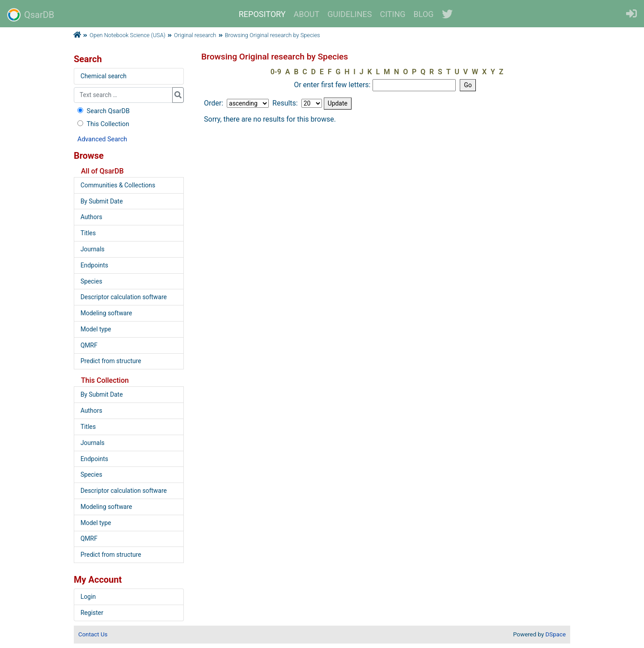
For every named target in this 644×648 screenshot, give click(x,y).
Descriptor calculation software (124, 297)
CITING (393, 14)
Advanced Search (102, 139)
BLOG (424, 14)
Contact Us (93, 634)
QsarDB (31, 15)
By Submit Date (102, 201)
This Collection (102, 124)
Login (88, 597)
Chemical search (104, 76)
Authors (91, 217)
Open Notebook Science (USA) (127, 35)
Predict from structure (111, 361)
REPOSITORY (262, 14)
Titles (88, 233)
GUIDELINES (350, 14)
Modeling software (106, 313)
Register (92, 613)
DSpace (556, 634)
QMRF (89, 345)
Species (91, 281)
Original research (195, 35)
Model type (96, 329)
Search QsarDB (103, 111)
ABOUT (307, 14)
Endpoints (94, 265)
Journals (93, 249)
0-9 (276, 72)
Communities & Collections (118, 185)
